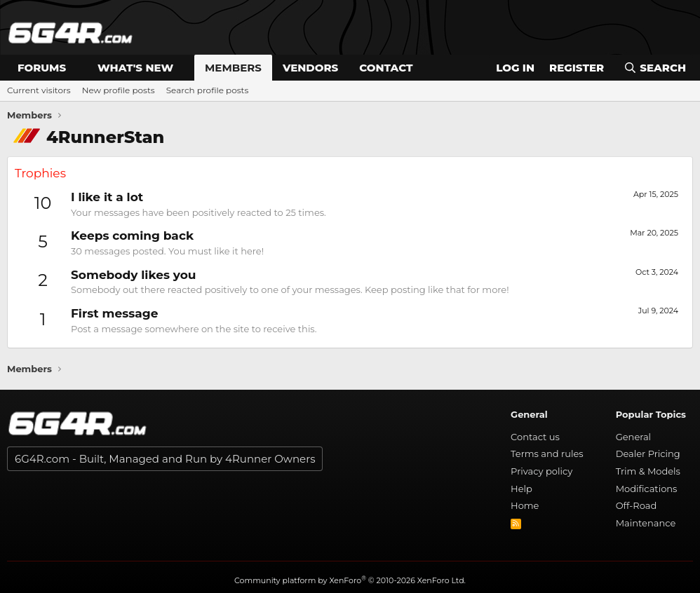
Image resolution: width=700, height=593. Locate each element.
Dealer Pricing (648, 454)
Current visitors (39, 90)
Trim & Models (648, 471)
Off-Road (637, 505)
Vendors (310, 68)
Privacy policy (541, 471)
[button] (77, 68)
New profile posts (119, 90)
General (633, 437)
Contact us (535, 437)
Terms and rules (547, 454)
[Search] (655, 68)
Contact (386, 68)
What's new (135, 68)
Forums (42, 68)
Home (525, 505)
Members (233, 68)
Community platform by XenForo (350, 580)
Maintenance (646, 523)
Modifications (647, 489)
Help (521, 489)
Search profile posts (208, 90)
